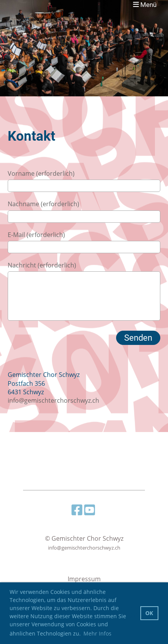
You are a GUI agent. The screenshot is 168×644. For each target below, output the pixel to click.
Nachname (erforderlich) (43, 204)
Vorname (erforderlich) (41, 173)
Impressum (84, 579)
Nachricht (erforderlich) (42, 265)
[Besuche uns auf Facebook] (77, 510)
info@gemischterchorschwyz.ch (53, 400)
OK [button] (149, 613)
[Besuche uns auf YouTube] (90, 510)
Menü (145, 5)
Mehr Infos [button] (97, 633)
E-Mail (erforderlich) (36, 235)
